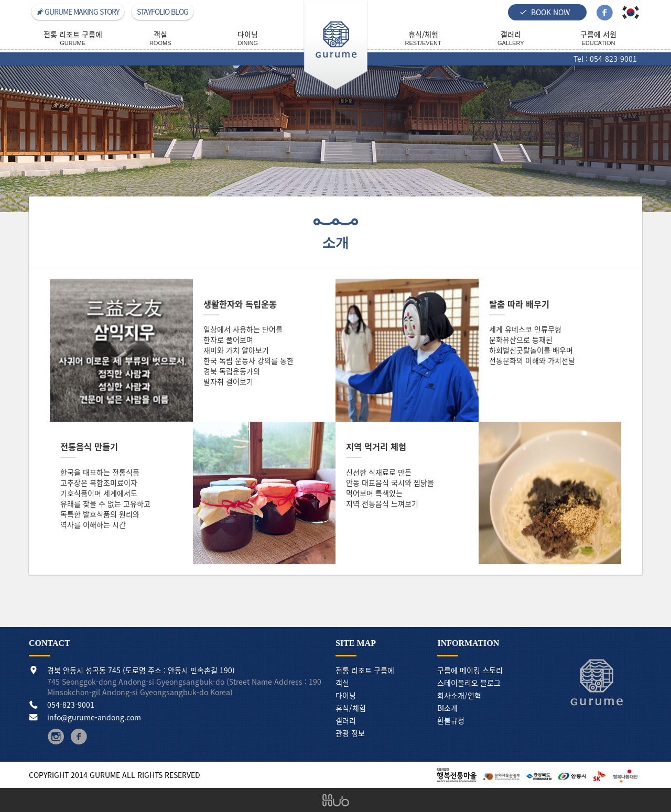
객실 (342, 683)
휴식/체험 (351, 708)
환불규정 (451, 720)
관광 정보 (350, 733)
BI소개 (447, 708)
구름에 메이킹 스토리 (470, 670)
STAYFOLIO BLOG (163, 12)
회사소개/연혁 (459, 695)
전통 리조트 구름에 (365, 670)
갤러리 (346, 720)
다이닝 (346, 695)
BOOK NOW (545, 12)
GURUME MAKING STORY (78, 12)
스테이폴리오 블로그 (469, 683)
